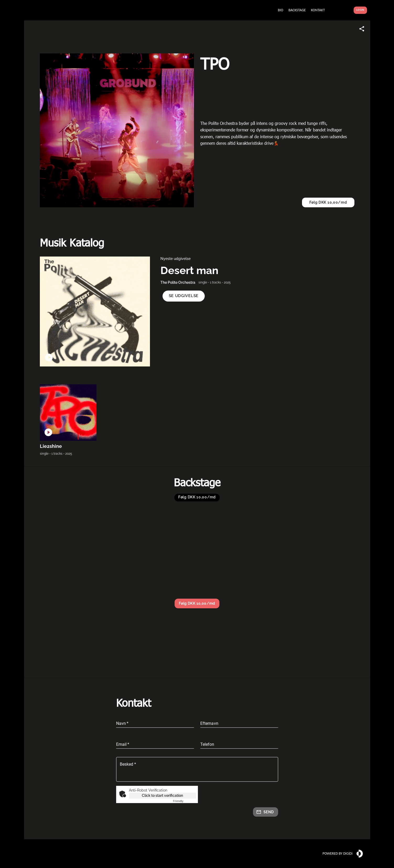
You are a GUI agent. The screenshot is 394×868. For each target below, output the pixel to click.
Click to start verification (162, 795)
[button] (184, 296)
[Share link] (362, 29)
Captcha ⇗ (185, 801)
